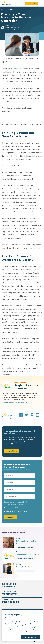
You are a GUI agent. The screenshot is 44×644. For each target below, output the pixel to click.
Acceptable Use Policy (27, 641)
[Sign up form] (19, 496)
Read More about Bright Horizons (15, 403)
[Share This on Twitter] (26, 417)
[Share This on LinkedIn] (37, 417)
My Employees (8, 9)
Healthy (23, 567)
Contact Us (31, 3)
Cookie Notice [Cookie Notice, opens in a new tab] (26, 632)
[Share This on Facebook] (20, 417)
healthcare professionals (25, 547)
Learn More (12, 451)
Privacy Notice (6, 641)
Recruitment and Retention (25, 558)
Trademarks (39, 641)
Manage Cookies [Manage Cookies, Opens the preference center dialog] (31, 637)
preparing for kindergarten (26, 571)
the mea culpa (17, 69)
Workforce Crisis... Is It (28, 554)
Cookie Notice (15, 641)
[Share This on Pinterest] (31, 417)
